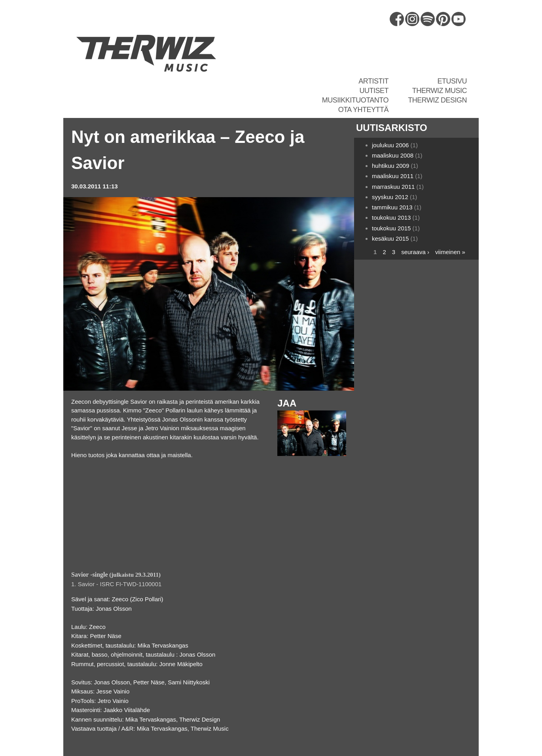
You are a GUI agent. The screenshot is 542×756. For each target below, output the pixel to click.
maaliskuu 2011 (393, 176)
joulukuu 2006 (390, 145)
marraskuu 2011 (393, 187)
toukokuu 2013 (391, 217)
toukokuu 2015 (391, 228)
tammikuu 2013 (392, 207)
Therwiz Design (437, 100)
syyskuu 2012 (390, 197)
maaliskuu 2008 (393, 155)
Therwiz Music (440, 91)
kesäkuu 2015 (390, 238)
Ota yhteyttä (363, 110)
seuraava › (415, 252)
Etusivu (452, 81)
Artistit (373, 81)
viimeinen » (450, 252)
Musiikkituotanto (355, 100)
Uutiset (374, 91)
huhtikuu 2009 (390, 166)
